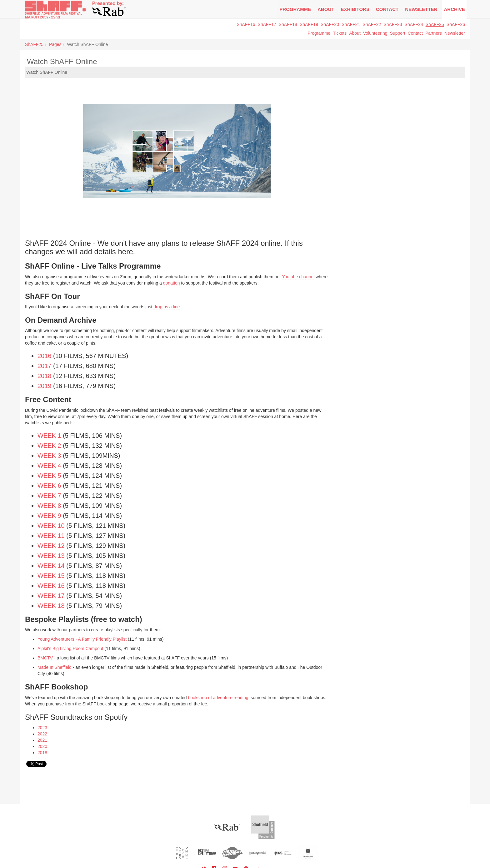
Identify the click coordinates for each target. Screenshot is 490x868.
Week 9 (49, 516)
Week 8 (49, 506)
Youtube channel (298, 277)
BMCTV (45, 658)
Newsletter (455, 33)
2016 (45, 356)
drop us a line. (167, 307)
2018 (45, 376)
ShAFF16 (246, 24)
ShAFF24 (414, 24)
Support (398, 33)
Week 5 (49, 476)
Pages (55, 44)
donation (172, 283)
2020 (42, 746)
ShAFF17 (267, 24)
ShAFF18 (288, 24)
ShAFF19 (309, 24)
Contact (387, 9)
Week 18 (51, 606)
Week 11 (51, 536)
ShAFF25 (435, 24)
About (326, 9)
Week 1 (49, 436)
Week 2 (49, 446)
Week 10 (51, 526)
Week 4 (49, 466)
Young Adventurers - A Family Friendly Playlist (82, 639)
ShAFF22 (372, 24)
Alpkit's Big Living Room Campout (70, 648)
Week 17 (51, 596)
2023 (42, 728)
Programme (319, 33)
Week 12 (51, 546)
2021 (42, 740)
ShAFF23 (393, 24)
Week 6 (49, 486)
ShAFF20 (330, 24)
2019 (45, 386)
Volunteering (375, 33)
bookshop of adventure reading (218, 698)
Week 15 (51, 576)
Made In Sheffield (55, 667)
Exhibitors (355, 9)
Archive (454, 9)
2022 (42, 734)
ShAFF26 (456, 24)
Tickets (340, 33)
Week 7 (49, 496)
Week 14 (51, 566)
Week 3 (49, 456)
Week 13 (51, 556)
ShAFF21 (351, 24)
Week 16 (51, 586)
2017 (45, 366)
